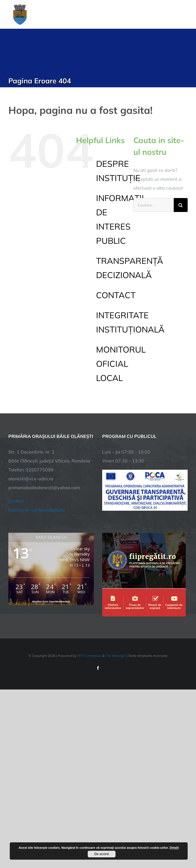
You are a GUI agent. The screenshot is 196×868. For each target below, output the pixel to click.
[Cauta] (181, 205)
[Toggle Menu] (184, 14)
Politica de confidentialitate (37, 510)
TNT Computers (89, 656)
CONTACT (116, 295)
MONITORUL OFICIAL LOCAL (121, 364)
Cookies (16, 501)
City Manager (115, 656)
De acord (101, 854)
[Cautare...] (154, 205)
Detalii (174, 848)
